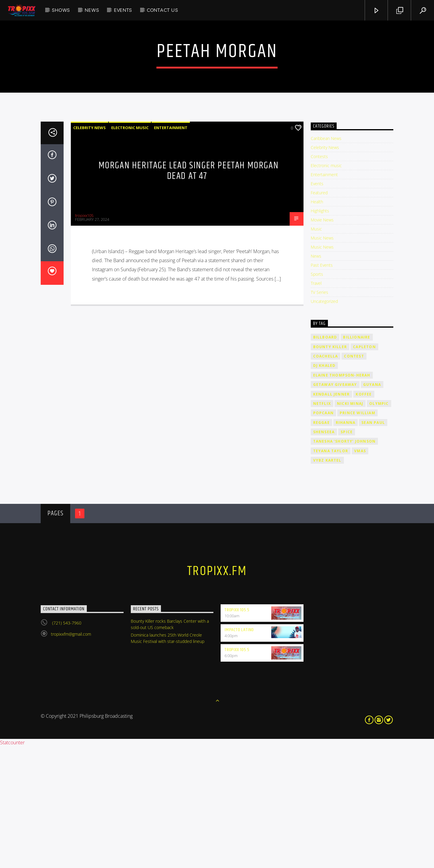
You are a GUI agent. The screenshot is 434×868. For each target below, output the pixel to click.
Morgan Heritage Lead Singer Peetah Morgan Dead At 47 (189, 293)
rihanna (346, 544)
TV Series (319, 414)
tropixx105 (84, 337)
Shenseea (324, 554)
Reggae (321, 544)
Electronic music (130, 250)
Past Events (322, 387)
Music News (322, 360)
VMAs (360, 573)
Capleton (364, 469)
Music (316, 351)
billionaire (357, 459)
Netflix (322, 525)
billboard (325, 459)
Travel (316, 405)
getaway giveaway (335, 506)
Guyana (372, 506)
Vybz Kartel (327, 582)
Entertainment (171, 250)
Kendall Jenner (332, 516)
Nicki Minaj (350, 525)
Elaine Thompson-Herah (342, 497)
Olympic (379, 525)
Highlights (320, 333)
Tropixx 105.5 (237, 732)
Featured (319, 315)
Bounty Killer (330, 469)
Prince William (357, 535)
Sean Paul (373, 544)
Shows (61, 10)
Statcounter (12, 864)
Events (123, 10)
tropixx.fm (217, 693)
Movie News (322, 342)
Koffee (364, 516)
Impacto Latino (239, 752)
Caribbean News (326, 260)
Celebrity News (90, 250)
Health (317, 324)
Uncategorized (324, 423)
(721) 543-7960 (66, 745)
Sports (317, 396)
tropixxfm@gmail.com (71, 756)
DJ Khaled (324, 487)
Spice (347, 554)
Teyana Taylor (331, 573)
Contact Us (162, 10)
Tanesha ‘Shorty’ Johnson (344, 563)
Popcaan (323, 535)
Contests (319, 278)
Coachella (326, 478)
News (92, 10)
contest (354, 478)
